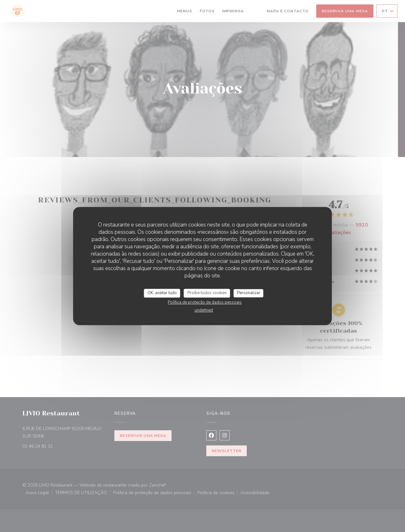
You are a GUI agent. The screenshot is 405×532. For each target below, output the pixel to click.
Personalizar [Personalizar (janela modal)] (249, 293)
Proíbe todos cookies (207, 293)
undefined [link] (204, 310)
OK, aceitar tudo (162, 293)
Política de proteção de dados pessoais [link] (205, 302)
